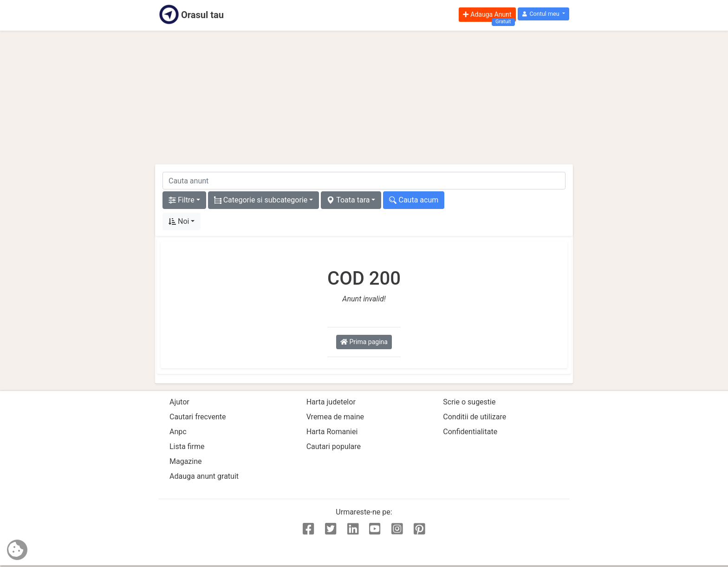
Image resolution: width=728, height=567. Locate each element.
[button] (543, 14)
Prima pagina (364, 342)
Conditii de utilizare (474, 417)
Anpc (178, 432)
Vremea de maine (335, 417)
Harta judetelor (331, 402)
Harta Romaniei (332, 432)
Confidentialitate (470, 432)
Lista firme (187, 446)
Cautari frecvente (198, 417)
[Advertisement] (364, 98)
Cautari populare (334, 446)
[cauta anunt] (364, 181)
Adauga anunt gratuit (204, 476)
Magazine (186, 461)
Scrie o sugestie (469, 402)
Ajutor (179, 402)
